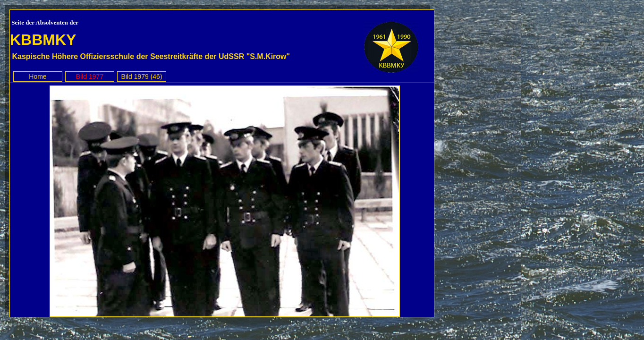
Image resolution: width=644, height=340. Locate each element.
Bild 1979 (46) (141, 76)
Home (38, 76)
